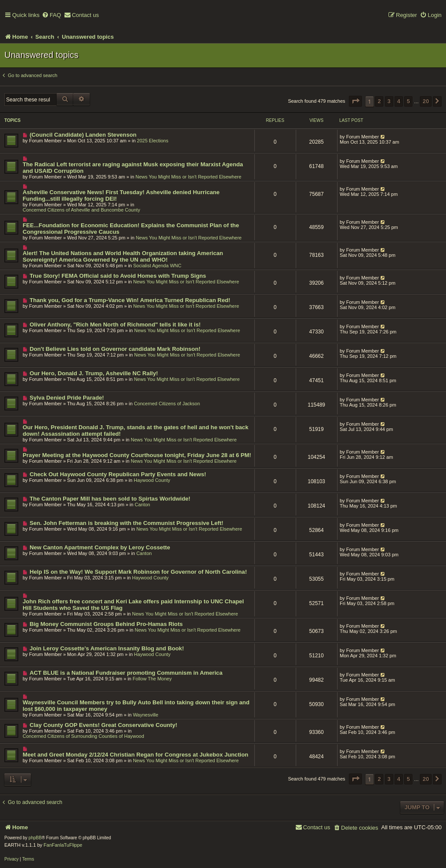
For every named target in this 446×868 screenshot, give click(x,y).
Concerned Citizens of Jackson (167, 404)
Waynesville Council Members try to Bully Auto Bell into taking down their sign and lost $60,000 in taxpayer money (136, 706)
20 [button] (426, 101)
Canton (142, 505)
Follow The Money (152, 679)
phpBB (35, 838)
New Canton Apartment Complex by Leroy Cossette (100, 547)
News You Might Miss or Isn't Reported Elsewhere (188, 177)
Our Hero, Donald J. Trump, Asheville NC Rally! (94, 373)
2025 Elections (152, 141)
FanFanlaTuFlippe (63, 845)
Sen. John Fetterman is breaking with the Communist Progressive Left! (127, 523)
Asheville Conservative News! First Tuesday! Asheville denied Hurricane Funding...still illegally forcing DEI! (121, 195)
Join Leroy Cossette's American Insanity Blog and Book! (107, 648)
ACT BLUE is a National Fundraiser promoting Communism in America (126, 673)
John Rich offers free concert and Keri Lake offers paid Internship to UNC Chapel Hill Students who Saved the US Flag (133, 605)
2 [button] (379, 101)
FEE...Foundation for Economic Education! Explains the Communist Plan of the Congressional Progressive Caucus (131, 229)
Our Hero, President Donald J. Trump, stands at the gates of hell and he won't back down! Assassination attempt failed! (135, 431)
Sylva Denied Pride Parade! (67, 398)
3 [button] (389, 101)
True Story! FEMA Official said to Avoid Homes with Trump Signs (118, 276)
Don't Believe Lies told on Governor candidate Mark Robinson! (115, 349)
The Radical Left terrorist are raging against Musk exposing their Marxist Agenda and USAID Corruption (133, 168)
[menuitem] (51, 15)
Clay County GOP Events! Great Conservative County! (103, 725)
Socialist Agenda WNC (157, 266)
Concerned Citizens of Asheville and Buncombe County (81, 210)
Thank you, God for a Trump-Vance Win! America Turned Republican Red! (130, 300)
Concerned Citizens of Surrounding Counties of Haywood (83, 736)
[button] (355, 101)
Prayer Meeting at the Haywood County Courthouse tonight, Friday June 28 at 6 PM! (137, 455)
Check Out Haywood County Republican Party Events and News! (118, 474)
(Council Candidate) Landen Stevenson (83, 135)
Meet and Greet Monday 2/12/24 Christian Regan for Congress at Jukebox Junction (135, 755)
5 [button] (408, 101)
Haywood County (152, 480)
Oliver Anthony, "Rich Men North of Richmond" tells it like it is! (115, 325)
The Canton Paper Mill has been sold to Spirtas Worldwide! (110, 499)
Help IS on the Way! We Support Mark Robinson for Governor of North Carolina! (138, 572)
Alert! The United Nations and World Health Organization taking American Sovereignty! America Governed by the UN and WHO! (123, 256)
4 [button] (399, 101)
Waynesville (145, 715)
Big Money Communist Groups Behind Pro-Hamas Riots (106, 624)
